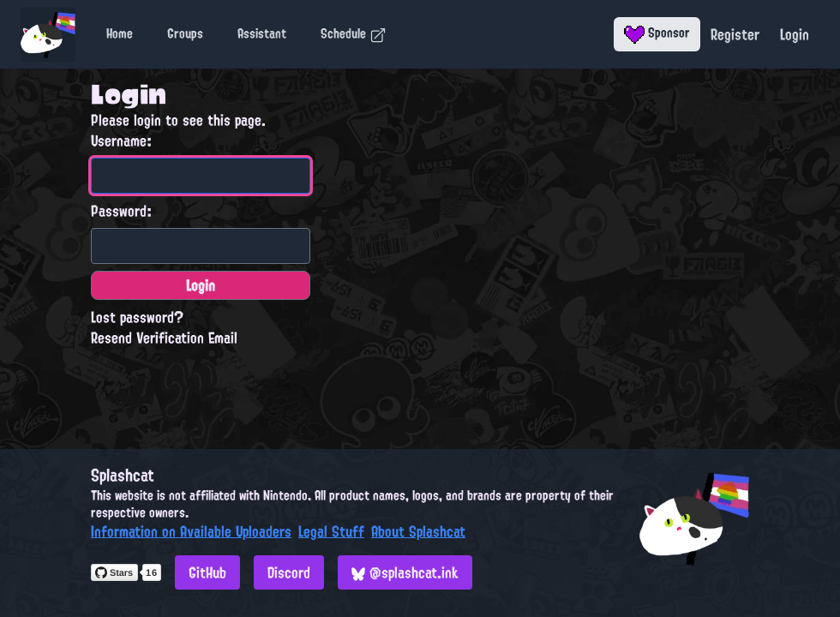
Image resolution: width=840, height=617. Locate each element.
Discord (289, 572)
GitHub (207, 572)
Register (735, 34)
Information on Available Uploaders (191, 531)
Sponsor (657, 33)
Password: (121, 211)
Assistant (262, 33)
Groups (185, 33)
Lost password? (137, 317)
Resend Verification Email (164, 338)
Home (120, 33)
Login (795, 34)
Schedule (354, 33)
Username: (121, 141)
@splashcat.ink (405, 572)
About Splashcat (418, 531)
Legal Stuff (331, 531)
